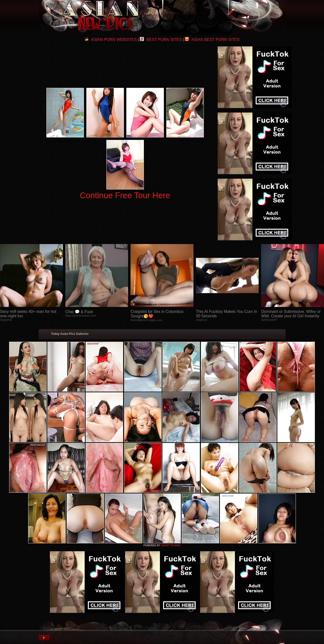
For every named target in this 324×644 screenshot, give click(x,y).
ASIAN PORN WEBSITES (111, 40)
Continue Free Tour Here (125, 195)
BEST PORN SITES (161, 40)
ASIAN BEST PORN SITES (212, 40)
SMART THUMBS (171, 545)
